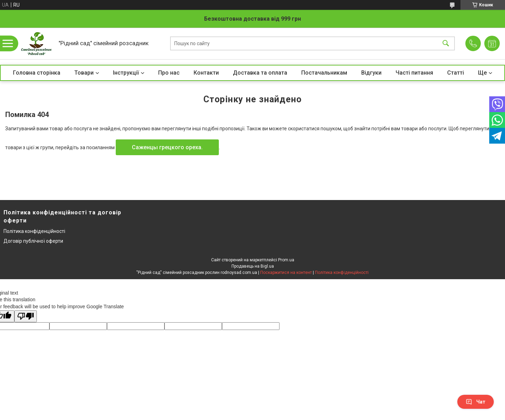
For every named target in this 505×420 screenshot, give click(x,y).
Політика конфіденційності (34, 231)
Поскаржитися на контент (286, 273)
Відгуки (371, 73)
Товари (84, 73)
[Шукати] (446, 44)
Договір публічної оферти (33, 241)
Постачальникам (324, 73)
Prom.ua (286, 260)
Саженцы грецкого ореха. (167, 147)
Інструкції (126, 73)
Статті (456, 73)
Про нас (169, 73)
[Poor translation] (26, 316)
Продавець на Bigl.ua (253, 266)
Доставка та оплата (260, 73)
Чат (476, 402)
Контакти (206, 73)
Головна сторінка (37, 73)
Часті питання (414, 73)
